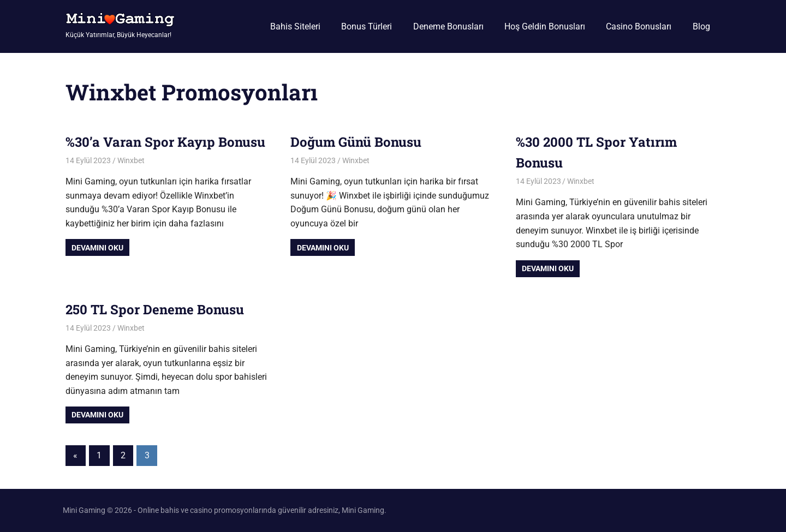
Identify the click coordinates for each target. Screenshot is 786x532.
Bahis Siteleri (295, 26)
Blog (701, 26)
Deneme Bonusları (448, 26)
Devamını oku (97, 248)
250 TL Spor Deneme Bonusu (155, 309)
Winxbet (131, 160)
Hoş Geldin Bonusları (545, 26)
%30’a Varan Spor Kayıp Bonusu (165, 142)
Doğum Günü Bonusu (356, 142)
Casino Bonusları (639, 26)
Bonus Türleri (367, 26)
